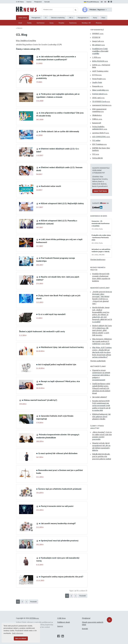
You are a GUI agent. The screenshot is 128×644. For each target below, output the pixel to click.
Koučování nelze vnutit (51, 186)
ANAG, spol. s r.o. (98, 98)
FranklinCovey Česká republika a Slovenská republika (100, 51)
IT (46, 18)
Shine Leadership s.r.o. (100, 90)
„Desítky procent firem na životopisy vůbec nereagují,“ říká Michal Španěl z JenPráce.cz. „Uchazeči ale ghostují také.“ (102, 298)
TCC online (96, 140)
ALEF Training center (100, 71)
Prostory (99, 23)
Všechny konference (98, 260)
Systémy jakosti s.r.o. (100, 94)
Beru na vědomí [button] (21, 638)
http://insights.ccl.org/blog (26, 41)
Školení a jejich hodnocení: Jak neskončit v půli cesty (42, 331)
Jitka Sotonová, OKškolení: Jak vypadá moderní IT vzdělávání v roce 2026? (102, 341)
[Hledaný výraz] (58, 9)
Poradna (61, 23)
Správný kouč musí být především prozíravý (60, 541)
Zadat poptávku (100, 191)
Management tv (83, 18)
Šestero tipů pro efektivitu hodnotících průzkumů (60, 489)
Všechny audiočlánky (98, 361)
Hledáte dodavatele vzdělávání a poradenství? (101, 170)
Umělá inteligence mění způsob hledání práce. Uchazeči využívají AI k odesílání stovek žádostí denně (101, 388)
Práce (103, 18)
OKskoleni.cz (97, 115)
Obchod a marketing (58, 18)
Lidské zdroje (22, 18)
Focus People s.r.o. (99, 79)
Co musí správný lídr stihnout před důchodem (58, 453)
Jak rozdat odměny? (100, 397)
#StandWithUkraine (91, 2)
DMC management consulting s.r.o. (99, 110)
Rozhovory (73, 23)
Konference (41, 23)
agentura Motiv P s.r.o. (101, 133)
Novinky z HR (86, 23)
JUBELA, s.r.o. (97, 119)
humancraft (97, 123)
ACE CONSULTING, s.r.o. (101, 137)
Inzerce (29, 2)
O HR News (20, 2)
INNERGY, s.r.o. (98, 34)
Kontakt (47, 2)
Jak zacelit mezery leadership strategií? (58, 523)
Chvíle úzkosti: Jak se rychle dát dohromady (60, 131)
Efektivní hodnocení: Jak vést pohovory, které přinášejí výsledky (101, 417)
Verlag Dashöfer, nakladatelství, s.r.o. (100, 128)
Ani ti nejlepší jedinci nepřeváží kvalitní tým (57, 364)
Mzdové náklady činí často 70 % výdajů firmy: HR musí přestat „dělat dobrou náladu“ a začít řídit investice (102, 330)
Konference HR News (99, 216)
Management (36, 18)
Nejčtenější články (98, 366)
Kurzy (95, 18)
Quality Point (97, 82)
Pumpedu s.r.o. (98, 86)
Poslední (83, 596)
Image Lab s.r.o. (98, 41)
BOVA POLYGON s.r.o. (100, 61)
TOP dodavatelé (97, 30)
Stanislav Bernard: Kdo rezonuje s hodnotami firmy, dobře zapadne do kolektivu (101, 277)
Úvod (20, 23)
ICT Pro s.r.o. (97, 75)
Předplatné (38, 2)
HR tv (71, 18)
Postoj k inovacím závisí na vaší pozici (57, 506)
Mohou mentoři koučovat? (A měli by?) (40, 400)
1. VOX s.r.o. (96, 57)
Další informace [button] (18, 633)
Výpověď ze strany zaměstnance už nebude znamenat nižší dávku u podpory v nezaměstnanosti (101, 375)
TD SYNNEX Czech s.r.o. (101, 102)
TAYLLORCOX (97, 158)
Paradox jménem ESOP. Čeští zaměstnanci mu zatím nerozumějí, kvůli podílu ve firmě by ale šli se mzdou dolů (101, 406)
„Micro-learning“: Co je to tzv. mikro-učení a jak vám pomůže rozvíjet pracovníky (102, 436)
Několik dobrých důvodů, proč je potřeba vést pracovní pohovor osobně (102, 456)
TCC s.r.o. (96, 154)
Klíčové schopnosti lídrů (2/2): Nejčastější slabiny (62, 203)
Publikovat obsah (64, 622)
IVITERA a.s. (34, 618)
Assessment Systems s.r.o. (102, 105)
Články (29, 23)
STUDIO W (96, 37)
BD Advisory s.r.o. (99, 45)
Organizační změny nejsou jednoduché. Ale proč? (62, 577)
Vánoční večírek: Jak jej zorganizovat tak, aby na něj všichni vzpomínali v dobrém (101, 447)
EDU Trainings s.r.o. (99, 144)
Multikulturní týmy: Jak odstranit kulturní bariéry (62, 347)
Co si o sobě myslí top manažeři (52, 314)
